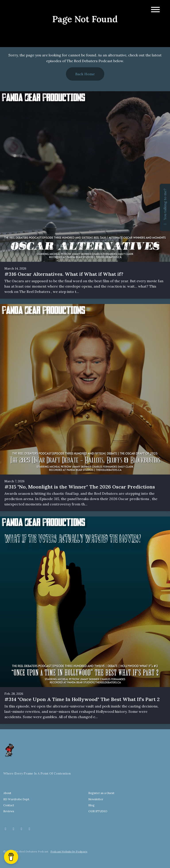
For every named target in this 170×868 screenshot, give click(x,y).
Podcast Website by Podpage (69, 851)
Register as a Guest (101, 793)
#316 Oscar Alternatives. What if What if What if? (64, 274)
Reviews (9, 811)
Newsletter (96, 799)
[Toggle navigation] (155, 10)
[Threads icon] (21, 829)
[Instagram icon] (14, 829)
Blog (91, 805)
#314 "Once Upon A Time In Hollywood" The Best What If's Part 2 (82, 699)
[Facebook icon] (6, 829)
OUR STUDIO (98, 811)
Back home (85, 74)
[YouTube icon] (29, 829)
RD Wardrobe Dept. (17, 799)
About (7, 793)
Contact (9, 805)
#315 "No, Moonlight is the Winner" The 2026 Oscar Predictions (80, 487)
